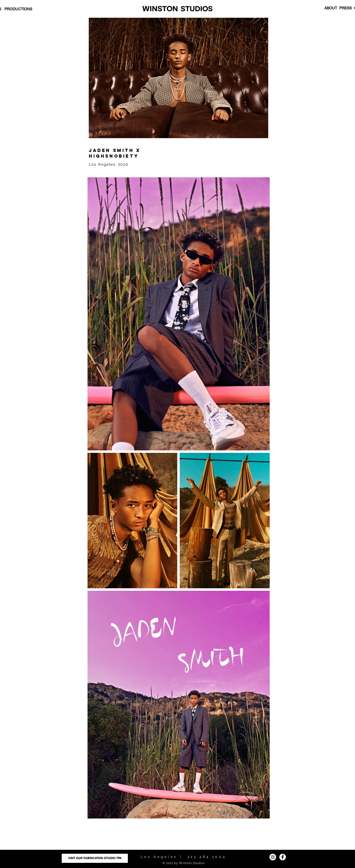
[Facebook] (283, 857)
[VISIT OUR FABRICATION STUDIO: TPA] (95, 858)
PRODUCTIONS (18, 9)
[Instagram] (273, 857)
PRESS (346, 8)
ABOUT (331, 8)
